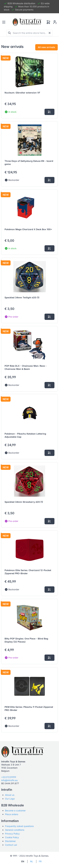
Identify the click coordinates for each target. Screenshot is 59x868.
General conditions (15, 830)
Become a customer (15, 811)
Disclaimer (10, 841)
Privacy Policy (12, 834)
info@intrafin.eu (9, 780)
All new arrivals (46, 47)
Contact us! (11, 845)
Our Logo (10, 799)
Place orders (12, 814)
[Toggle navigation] (4, 22)
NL (32, 861)
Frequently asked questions (19, 826)
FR (40, 861)
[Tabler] (27, 22)
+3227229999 (9, 777)
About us (10, 795)
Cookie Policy (12, 837)
